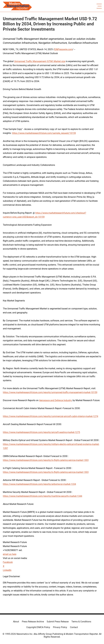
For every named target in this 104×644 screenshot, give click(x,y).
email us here (10, 554)
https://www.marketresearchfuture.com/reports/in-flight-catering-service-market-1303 (46, 460)
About (16, 622)
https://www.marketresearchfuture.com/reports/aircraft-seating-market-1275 (41, 432)
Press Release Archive (33, 622)
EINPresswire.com (63, 49)
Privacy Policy (60, 627)
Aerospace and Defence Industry (55, 400)
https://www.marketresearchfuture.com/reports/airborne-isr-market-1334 (39, 484)
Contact (74, 627)
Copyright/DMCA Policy (38, 627)
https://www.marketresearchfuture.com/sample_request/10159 (44, 133)
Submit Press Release (58, 622)
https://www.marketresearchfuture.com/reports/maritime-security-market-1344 (42, 496)
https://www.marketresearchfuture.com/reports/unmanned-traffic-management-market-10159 (50, 392)
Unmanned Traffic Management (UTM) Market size (40, 61)
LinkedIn (7, 570)
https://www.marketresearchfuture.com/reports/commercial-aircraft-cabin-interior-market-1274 (50, 416)
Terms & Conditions (81, 622)
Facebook (8, 562)
